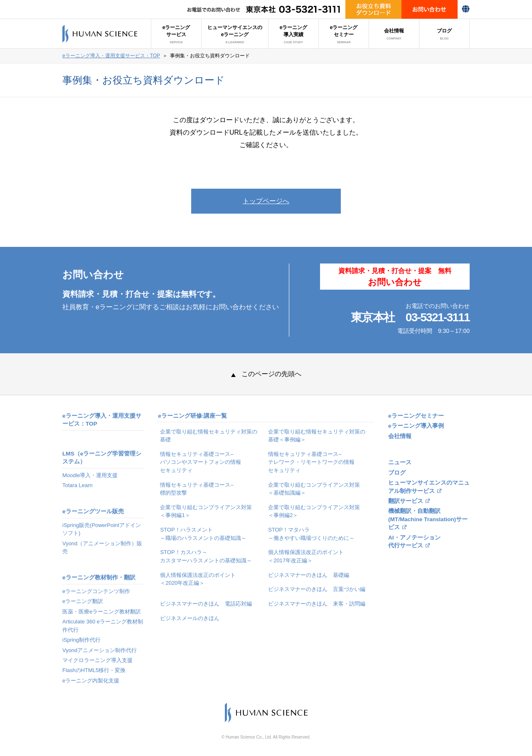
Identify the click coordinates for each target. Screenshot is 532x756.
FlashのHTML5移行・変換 (94, 670)
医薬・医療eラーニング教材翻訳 (102, 612)
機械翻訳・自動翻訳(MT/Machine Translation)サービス (428, 519)
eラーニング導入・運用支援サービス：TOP (111, 56)
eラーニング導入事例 (416, 426)
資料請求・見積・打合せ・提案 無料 (395, 277)
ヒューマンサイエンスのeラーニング (235, 34)
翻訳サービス (406, 501)
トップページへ (266, 201)
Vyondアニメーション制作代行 (100, 650)
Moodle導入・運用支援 (90, 475)
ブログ (444, 34)
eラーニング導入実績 (294, 34)
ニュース (400, 462)
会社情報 (394, 34)
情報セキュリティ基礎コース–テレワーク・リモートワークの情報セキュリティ (311, 462)
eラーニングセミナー (344, 34)
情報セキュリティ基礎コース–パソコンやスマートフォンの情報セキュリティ (201, 462)
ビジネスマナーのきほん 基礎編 (309, 575)
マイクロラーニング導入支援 (97, 660)
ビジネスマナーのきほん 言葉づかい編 (317, 589)
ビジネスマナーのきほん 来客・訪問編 (317, 604)
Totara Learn (78, 485)
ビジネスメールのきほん (190, 618)
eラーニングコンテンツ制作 (96, 591)
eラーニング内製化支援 (91, 681)
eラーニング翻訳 (83, 601)
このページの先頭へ (266, 374)
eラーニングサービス (176, 34)
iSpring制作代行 (81, 640)
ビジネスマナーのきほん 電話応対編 (206, 604)
